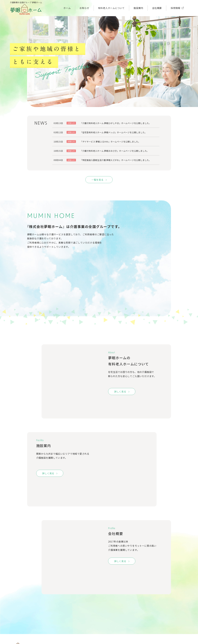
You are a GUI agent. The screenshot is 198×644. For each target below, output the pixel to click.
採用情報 (175, 8)
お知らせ (84, 8)
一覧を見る (97, 180)
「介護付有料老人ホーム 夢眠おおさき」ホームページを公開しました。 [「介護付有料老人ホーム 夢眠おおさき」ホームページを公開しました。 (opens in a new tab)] (115, 151)
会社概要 (157, 8)
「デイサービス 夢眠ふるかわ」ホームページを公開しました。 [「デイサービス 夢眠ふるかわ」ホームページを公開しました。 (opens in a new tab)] (110, 142)
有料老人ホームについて (111, 8)
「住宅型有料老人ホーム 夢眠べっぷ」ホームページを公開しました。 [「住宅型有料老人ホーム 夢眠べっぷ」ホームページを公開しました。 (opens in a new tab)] (114, 132)
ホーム (67, 8)
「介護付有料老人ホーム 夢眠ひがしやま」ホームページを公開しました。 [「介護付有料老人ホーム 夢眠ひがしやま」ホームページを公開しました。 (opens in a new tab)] (116, 123)
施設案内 (138, 8)
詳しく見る (120, 392)
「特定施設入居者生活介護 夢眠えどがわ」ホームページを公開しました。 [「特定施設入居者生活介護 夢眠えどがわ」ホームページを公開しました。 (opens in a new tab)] (116, 160)
